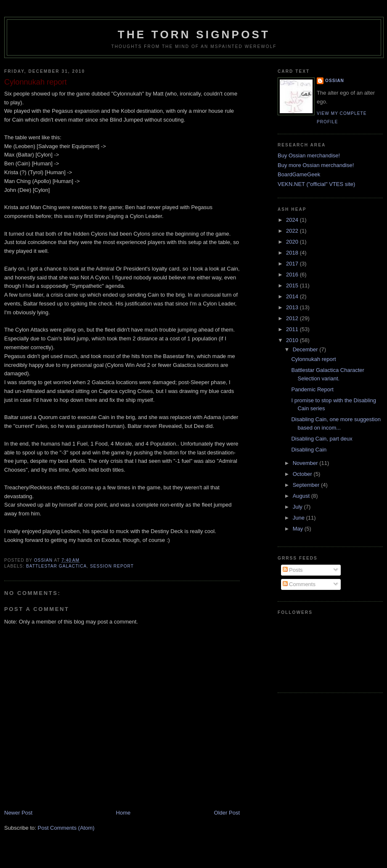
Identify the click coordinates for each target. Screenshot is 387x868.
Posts (293, 570)
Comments (299, 584)
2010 (293, 340)
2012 (293, 318)
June (300, 518)
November (306, 463)
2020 (293, 242)
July (298, 507)
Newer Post (18, 813)
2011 (293, 329)
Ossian (335, 81)
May (299, 529)
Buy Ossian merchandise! (309, 155)
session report (112, 566)
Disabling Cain (309, 450)
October (303, 474)
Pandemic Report (312, 389)
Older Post (227, 813)
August (302, 496)
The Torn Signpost (194, 35)
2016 (293, 275)
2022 (293, 231)
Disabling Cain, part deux (322, 439)
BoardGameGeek (299, 174)
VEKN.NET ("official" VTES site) (316, 184)
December (306, 349)
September (307, 485)
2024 (293, 220)
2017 (293, 264)
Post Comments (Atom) (66, 828)
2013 (293, 307)
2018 (293, 253)
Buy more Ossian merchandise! (316, 165)
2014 (293, 296)
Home (123, 813)
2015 (293, 285)
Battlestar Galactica (56, 566)
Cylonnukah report (313, 359)
